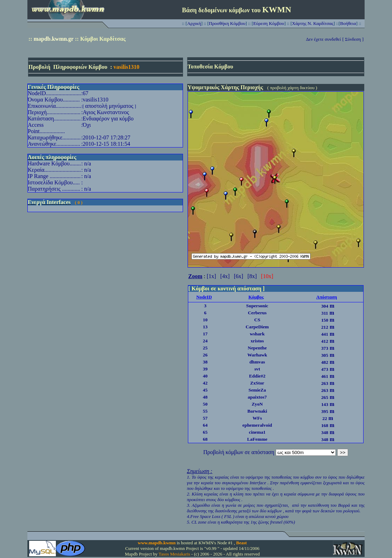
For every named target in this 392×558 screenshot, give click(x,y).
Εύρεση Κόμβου (269, 23)
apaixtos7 (257, 397)
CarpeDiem (257, 327)
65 (205, 432)
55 (205, 411)
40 (205, 376)
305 (325, 355)
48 (205, 397)
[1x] (211, 276)
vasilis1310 (126, 67)
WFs (257, 418)
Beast (241, 543)
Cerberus (257, 313)
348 (325, 432)
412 (325, 341)
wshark (257, 334)
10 (205, 320)
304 (325, 306)
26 (205, 355)
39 (205, 369)
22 (325, 418)
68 (205, 439)
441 (325, 334)
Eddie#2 (257, 376)
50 (205, 404)
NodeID (204, 297)
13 (205, 327)
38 (205, 362)
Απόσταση (326, 297)
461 (325, 376)
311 (325, 313)
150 (325, 320)
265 (325, 397)
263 (325, 383)
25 (205, 348)
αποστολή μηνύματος (109, 106)
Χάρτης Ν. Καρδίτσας (313, 23)
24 (205, 341)
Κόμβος (256, 297)
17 (205, 334)
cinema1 (257, 432)
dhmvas (257, 362)
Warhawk (257, 355)
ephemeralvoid (257, 425)
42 (205, 383)
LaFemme (257, 439)
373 (325, 348)
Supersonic (257, 306)
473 (325, 369)
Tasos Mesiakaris (175, 554)
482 (325, 362)
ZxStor (257, 383)
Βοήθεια (348, 23)
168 (325, 425)
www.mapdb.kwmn (157, 543)
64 (205, 425)
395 (325, 411)
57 (205, 418)
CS (257, 320)
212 (325, 327)
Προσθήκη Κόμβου (227, 23)
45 (205, 390)
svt (257, 369)
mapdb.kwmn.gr (54, 39)
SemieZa (257, 390)
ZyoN (257, 404)
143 (325, 404)
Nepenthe (257, 348)
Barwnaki (257, 411)
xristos (257, 341)
